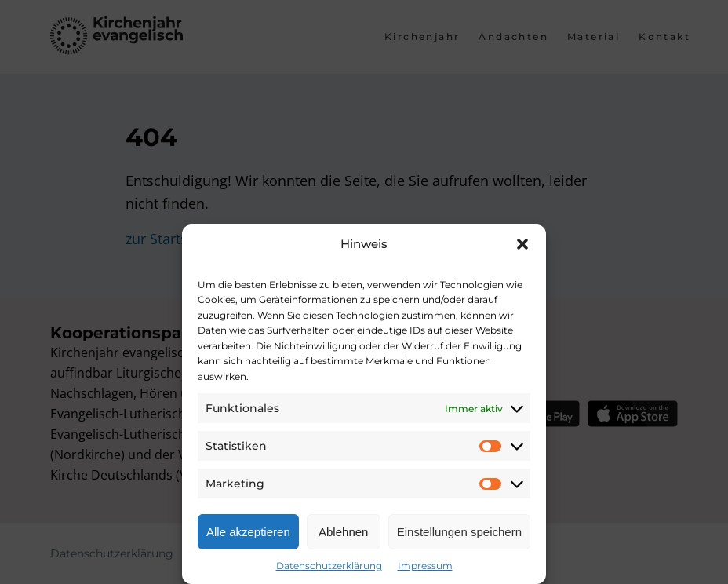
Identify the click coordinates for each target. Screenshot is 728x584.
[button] (522, 244)
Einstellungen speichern (459, 532)
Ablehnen (343, 532)
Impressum (425, 566)
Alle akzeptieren (248, 532)
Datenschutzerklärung (329, 566)
